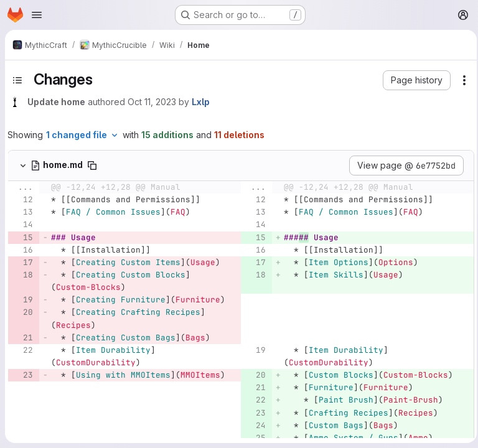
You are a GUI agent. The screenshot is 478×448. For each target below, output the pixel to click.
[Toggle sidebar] (17, 80)
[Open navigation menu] (37, 15)
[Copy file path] (92, 166)
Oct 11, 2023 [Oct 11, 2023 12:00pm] (152, 102)
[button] (413, 80)
